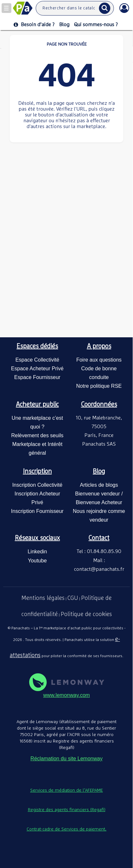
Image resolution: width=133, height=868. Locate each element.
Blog (64, 25)
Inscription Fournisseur (37, 511)
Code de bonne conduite (99, 373)
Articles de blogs (99, 485)
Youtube (37, 561)
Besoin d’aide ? (34, 25)
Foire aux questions (99, 360)
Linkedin (37, 552)
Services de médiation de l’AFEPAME (66, 790)
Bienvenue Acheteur (99, 502)
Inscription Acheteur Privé (37, 498)
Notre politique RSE (99, 386)
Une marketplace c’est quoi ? (37, 422)
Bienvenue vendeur (98, 494)
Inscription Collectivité (37, 485)
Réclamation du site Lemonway (66, 759)
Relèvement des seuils (37, 435)
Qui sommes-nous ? (96, 25)
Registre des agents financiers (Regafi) (67, 810)
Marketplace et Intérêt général (37, 449)
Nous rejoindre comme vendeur (99, 515)
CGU (73, 598)
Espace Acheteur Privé (37, 369)
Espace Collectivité (37, 360)
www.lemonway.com (66, 695)
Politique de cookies (86, 614)
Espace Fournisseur (37, 377)
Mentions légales (43, 598)
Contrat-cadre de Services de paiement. (66, 829)
